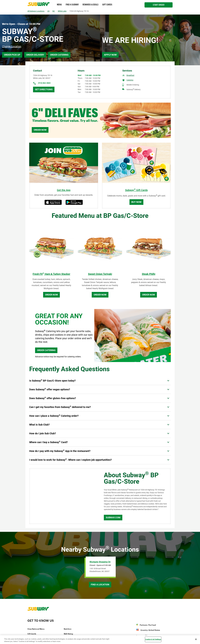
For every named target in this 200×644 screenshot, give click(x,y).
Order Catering (59, 55)
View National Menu (36, 629)
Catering (130, 80)
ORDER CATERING (46, 350)
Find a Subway (72, 5)
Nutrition (68, 629)
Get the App (64, 190)
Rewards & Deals (90, 5)
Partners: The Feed (148, 625)
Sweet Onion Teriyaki (100, 274)
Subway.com (113, 517)
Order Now (40, 130)
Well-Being (68, 634)
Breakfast (130, 75)
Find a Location (100, 585)
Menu (59, 5)
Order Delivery (35, 55)
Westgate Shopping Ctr (100, 562)
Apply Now (110, 55)
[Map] (64, 496)
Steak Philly (149, 274)
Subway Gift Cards (136, 190)
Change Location (12, 46)
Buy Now (136, 202)
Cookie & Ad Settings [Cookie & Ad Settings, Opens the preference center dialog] (153, 639)
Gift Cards (107, 5)
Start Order (159, 5)
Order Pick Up (12, 55)
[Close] (196, 639)
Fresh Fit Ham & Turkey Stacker (51, 274)
